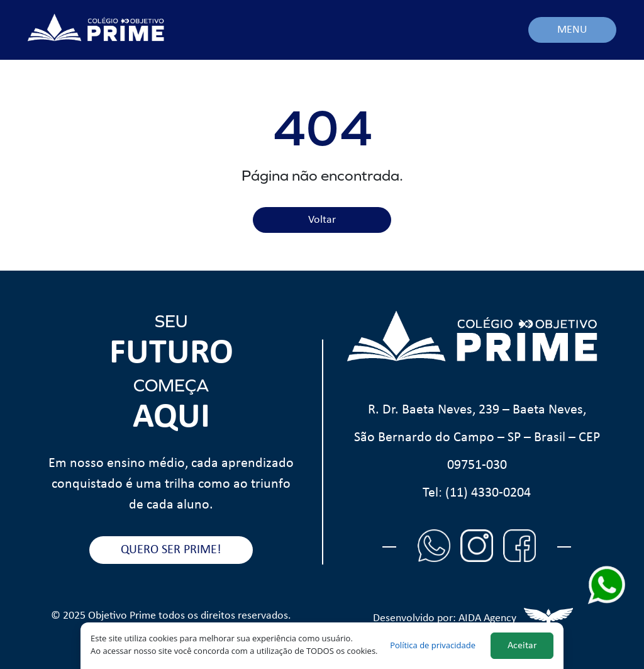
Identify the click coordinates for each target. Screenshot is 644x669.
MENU (572, 30)
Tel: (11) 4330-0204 (477, 493)
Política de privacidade (433, 645)
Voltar (322, 220)
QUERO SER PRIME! (171, 550)
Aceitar (522, 646)
